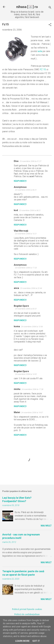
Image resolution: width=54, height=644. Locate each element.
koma (17, 326)
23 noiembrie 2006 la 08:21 (30, 210)
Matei (17, 412)
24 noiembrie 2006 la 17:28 (32, 389)
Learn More (22, 641)
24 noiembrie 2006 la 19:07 (32, 412)
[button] (50, 25)
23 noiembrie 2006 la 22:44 (31, 288)
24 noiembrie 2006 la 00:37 (26, 309)
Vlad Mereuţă (21, 231)
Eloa (16, 161)
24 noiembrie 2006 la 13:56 (32, 327)
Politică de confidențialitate (27, 614)
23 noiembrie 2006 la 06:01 (26, 190)
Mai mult (46, 526)
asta (40, 51)
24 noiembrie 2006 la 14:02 (26, 374)
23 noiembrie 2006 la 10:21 (26, 234)
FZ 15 (43, 69)
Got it (36, 641)
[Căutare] (50, 8)
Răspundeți (20, 181)
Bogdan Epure (21, 306)
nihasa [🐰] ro (27, 7)
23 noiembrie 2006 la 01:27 (30, 161)
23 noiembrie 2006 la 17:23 (26, 268)
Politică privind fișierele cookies (27, 609)
